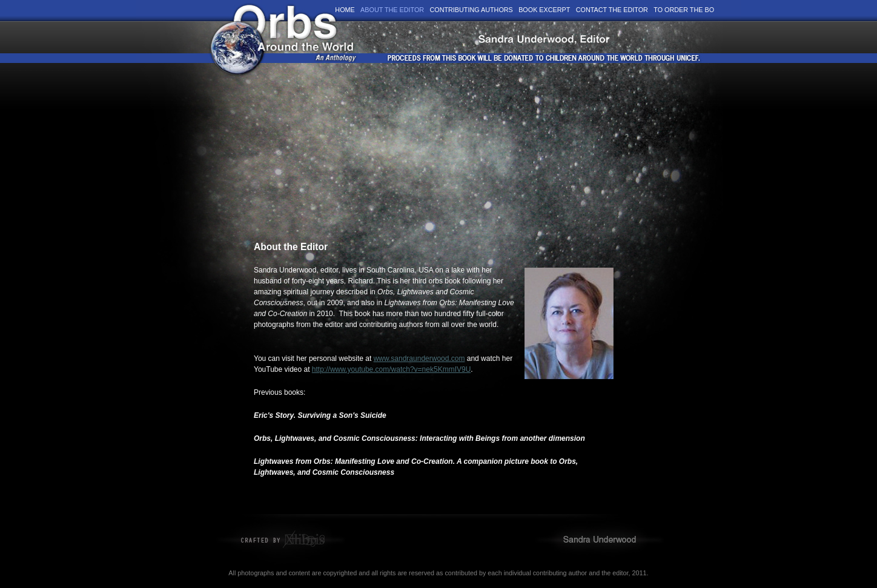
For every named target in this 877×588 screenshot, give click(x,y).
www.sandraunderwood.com (419, 358)
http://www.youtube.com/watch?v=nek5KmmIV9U (391, 369)
